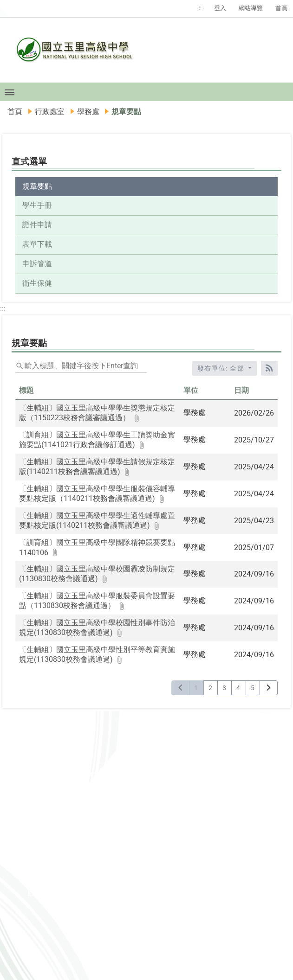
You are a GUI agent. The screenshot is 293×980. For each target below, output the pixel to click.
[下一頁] (269, 688)
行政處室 (50, 112)
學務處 (88, 112)
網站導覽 (251, 8)
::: (199, 8)
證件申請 (37, 225)
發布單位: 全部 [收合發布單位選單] (222, 368)
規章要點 (37, 186)
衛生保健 (37, 283)
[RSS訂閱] (269, 368)
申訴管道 (37, 264)
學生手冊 (37, 205)
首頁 (281, 8)
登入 (220, 8)
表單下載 (37, 244)
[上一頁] (180, 688)
